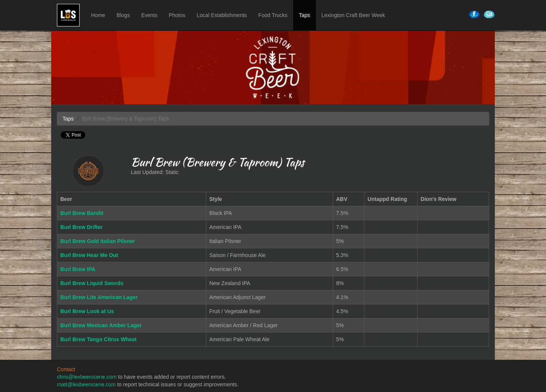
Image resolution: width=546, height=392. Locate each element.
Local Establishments (222, 15)
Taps (304, 15)
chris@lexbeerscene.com (87, 377)
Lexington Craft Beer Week (353, 15)
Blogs (123, 15)
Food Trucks (273, 15)
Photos (177, 15)
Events (149, 15)
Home (98, 15)
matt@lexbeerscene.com (86, 384)
